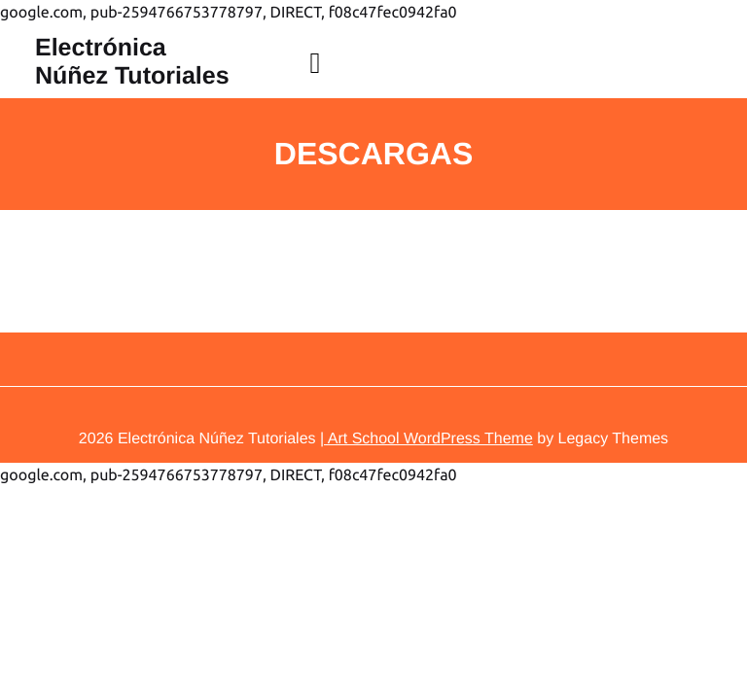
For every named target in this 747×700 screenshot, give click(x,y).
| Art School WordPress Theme (427, 439)
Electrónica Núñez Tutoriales (132, 62)
